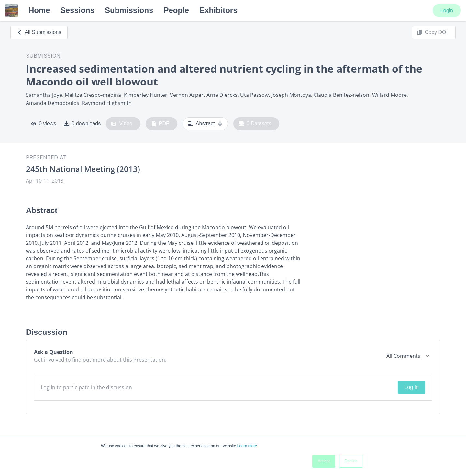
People (176, 10)
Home (39, 10)
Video (122, 124)
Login (447, 11)
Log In (411, 387)
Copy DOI (432, 32)
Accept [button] (324, 461)
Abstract (205, 124)
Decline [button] (351, 461)
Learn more (247, 446)
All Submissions (39, 32)
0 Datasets (255, 124)
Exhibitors (218, 10)
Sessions (78, 10)
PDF (160, 124)
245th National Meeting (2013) (83, 169)
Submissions (129, 10)
